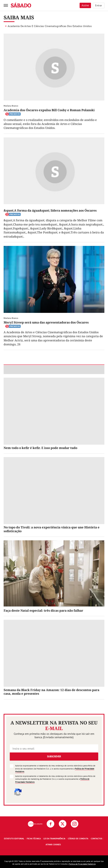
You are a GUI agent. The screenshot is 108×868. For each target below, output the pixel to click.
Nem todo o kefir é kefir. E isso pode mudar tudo (40, 448)
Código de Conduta (78, 838)
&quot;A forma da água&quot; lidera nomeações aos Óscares (50, 210)
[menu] (6, 5)
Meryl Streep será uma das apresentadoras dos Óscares (46, 322)
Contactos (97, 838)
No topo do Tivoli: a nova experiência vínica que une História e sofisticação (52, 529)
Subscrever (54, 756)
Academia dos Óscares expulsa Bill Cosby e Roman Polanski (49, 110)
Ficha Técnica (34, 838)
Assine (85, 5)
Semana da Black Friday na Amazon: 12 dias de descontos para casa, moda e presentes (51, 692)
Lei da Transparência (54, 838)
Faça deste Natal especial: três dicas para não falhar (43, 610)
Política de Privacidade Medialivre (82, 864)
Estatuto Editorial (14, 838)
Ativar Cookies (53, 844)
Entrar (99, 5)
